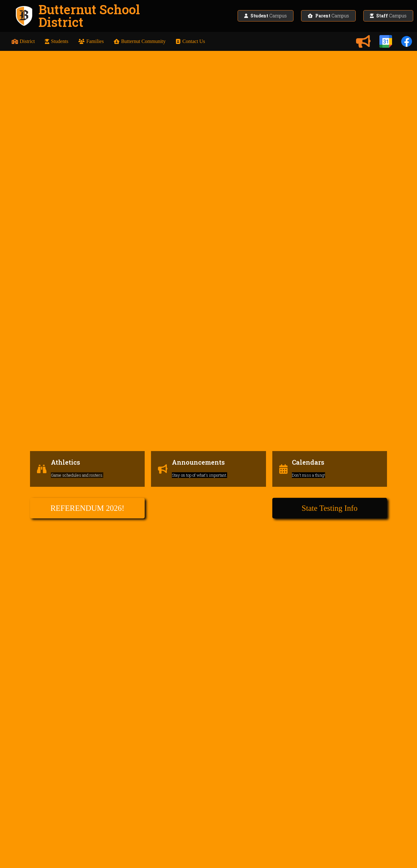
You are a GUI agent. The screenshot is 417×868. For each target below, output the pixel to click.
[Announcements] (363, 41)
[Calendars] (386, 41)
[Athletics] (87, 445)
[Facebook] (407, 41)
